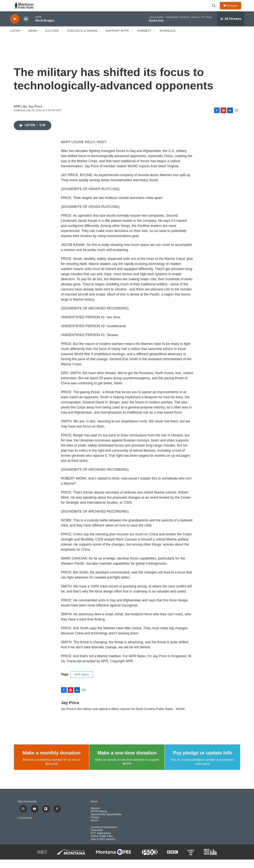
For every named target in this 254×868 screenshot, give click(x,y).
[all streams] (231, 27)
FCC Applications (101, 842)
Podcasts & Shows (82, 39)
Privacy (95, 826)
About (94, 810)
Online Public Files (102, 845)
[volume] (26, 27)
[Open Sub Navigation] (23, 39)
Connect (144, 39)
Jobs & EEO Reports (103, 848)
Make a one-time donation (127, 761)
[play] (15, 27)
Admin (95, 829)
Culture (52, 39)
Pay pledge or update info (203, 761)
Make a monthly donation (51, 761)
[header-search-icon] (216, 10)
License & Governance (104, 836)
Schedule (168, 39)
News (33, 39)
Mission (95, 817)
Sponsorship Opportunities (106, 823)
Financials (97, 839)
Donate (235, 10)
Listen (15, 39)
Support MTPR (118, 39)
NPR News (82, 683)
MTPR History (99, 820)
